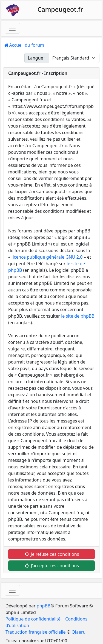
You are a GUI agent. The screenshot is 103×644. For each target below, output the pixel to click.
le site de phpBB (78, 316)
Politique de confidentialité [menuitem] (33, 619)
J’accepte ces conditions (51, 566)
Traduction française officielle (36, 632)
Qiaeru (78, 632)
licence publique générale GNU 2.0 (47, 257)
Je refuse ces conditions (52, 554)
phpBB (44, 606)
